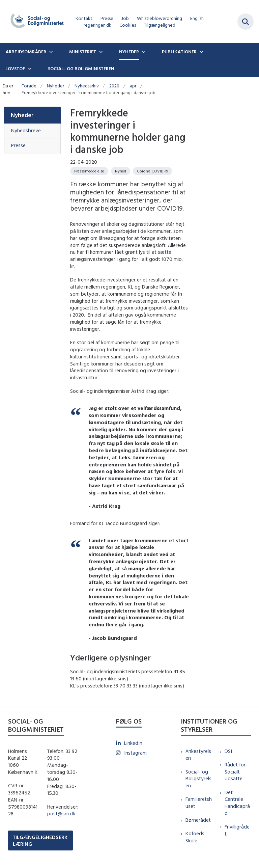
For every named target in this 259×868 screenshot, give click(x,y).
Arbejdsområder (26, 52)
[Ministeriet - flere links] (100, 52)
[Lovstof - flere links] (29, 69)
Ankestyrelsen (198, 755)
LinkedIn (133, 743)
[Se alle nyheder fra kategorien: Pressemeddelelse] (89, 171)
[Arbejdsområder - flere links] (50, 52)
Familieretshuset (199, 803)
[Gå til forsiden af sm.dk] (35, 22)
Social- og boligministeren (81, 69)
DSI (228, 751)
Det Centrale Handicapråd (237, 803)
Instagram (135, 753)
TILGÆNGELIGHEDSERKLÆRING (40, 840)
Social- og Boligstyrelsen (198, 779)
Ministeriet (83, 52)
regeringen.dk (97, 25)
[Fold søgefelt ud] (246, 22)
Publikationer (179, 52)
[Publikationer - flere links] (201, 52)
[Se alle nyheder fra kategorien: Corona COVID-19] (152, 171)
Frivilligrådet (237, 830)
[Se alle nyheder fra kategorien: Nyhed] (121, 171)
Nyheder (129, 52)
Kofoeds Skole (195, 837)
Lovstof (15, 69)
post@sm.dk (61, 813)
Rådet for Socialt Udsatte (235, 772)
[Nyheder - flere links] (143, 52)
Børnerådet (198, 820)
